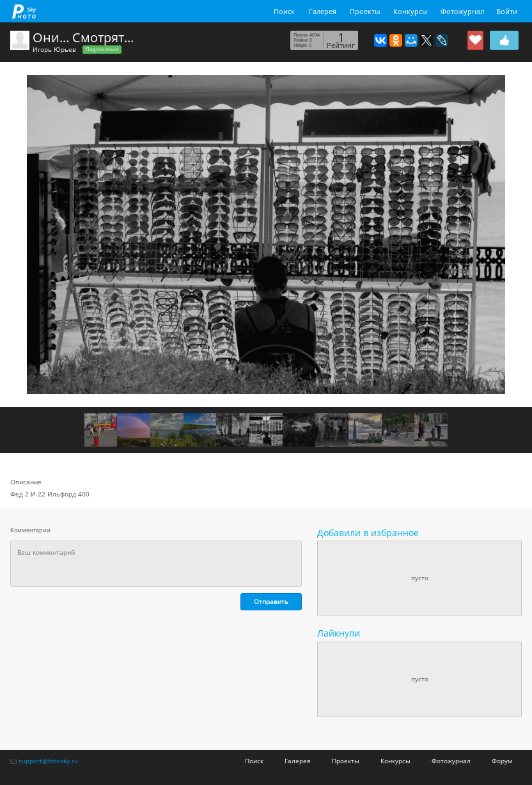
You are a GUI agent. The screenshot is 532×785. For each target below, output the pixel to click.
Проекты (365, 11)
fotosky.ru (24, 11)
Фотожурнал (462, 11)
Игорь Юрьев (54, 49)
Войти (507, 11)
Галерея (323, 11)
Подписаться (102, 49)
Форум (502, 761)
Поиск (284, 11)
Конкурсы (410, 11)
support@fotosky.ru (48, 761)
